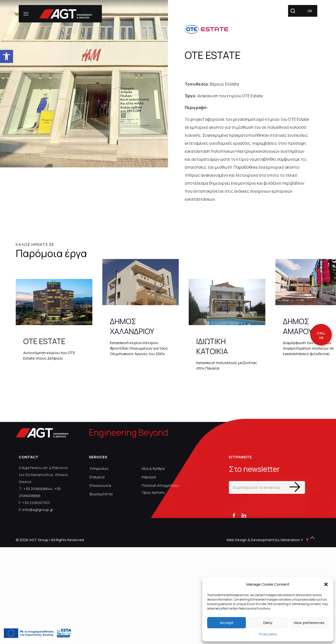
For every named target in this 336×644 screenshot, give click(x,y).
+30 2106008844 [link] (38, 489)
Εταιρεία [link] (97, 477)
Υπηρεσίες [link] (99, 468)
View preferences (309, 623)
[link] (6, 56)
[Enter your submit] (295, 487)
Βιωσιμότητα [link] (101, 494)
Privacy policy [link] (268, 634)
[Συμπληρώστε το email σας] (267, 487)
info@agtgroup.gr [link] (38, 510)
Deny (268, 623)
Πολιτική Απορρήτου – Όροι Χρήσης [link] (161, 489)
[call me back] (321, 336)
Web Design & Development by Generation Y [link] (268, 540)
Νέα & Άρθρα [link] (153, 468)
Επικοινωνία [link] (100, 485)
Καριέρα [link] (149, 477)
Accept (227, 623)
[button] (326, 584)
